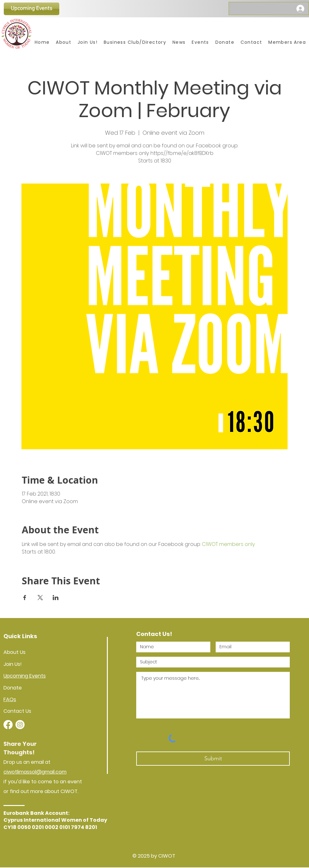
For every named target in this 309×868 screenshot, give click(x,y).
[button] (287, 42)
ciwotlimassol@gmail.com (35, 772)
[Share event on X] (40, 598)
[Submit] (213, 759)
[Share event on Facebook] (25, 598)
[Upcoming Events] (32, 9)
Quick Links (20, 636)
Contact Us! (154, 634)
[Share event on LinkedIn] (56, 598)
